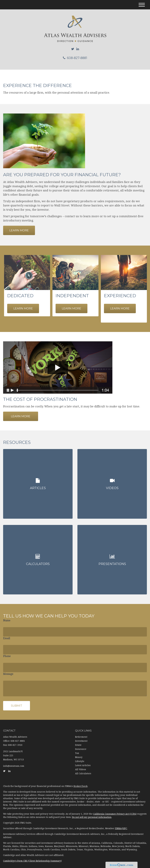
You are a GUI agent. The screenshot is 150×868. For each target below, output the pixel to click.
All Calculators (83, 770)
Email (7, 634)
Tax (77, 749)
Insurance (81, 745)
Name (7, 617)
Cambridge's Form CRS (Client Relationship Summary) (32, 857)
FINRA (118, 824)
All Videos (81, 765)
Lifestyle (80, 757)
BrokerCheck (80, 782)
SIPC (125, 824)
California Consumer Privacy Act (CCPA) (115, 810)
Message (8, 670)
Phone (7, 652)
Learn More (21, 416)
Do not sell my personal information (92, 813)
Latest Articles (83, 761)
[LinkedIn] (78, 49)
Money (79, 753)
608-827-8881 (75, 58)
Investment (81, 737)
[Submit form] (17, 702)
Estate (78, 741)
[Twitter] (73, 49)
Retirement (81, 733)
